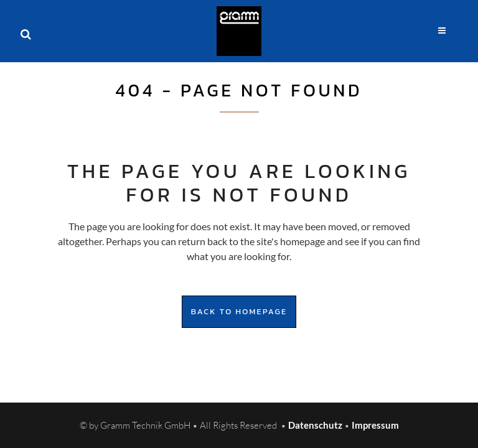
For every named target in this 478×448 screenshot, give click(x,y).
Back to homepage (239, 311)
